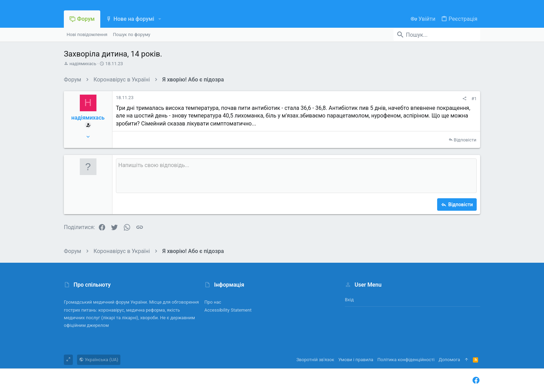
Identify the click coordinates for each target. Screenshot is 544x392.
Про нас (213, 302)
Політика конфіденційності (406, 360)
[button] (159, 19)
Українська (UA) (99, 360)
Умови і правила (356, 360)
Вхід (349, 300)
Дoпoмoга (449, 360)
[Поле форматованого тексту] (296, 176)
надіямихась (83, 64)
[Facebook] (476, 380)
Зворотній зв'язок (315, 360)
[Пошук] (437, 35)
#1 (474, 99)
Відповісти (465, 140)
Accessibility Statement (228, 310)
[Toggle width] (68, 360)
